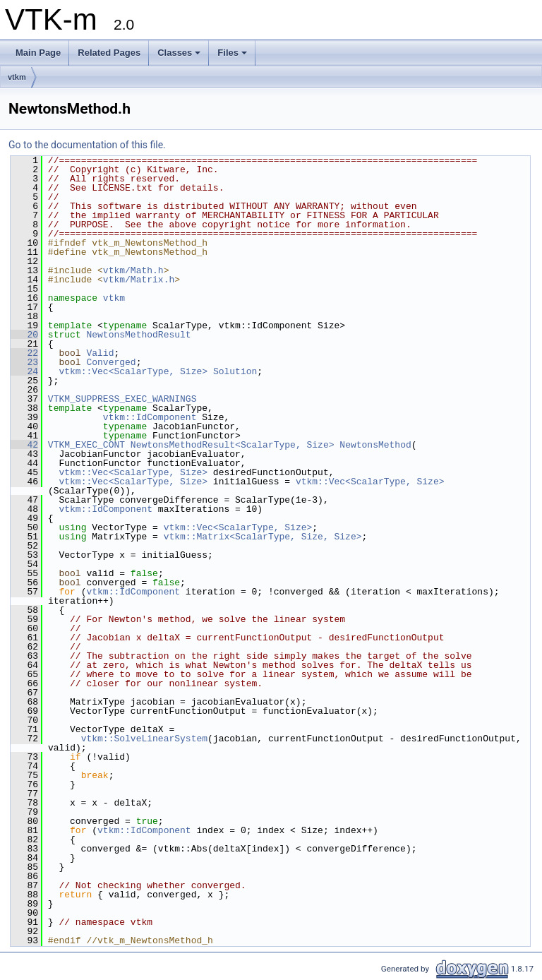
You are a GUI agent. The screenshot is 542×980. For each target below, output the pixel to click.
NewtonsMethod (375, 445)
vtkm (17, 77)
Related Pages (109, 53)
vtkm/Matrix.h (139, 280)
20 (24, 335)
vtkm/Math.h (133, 270)
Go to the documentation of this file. (87, 145)
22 (24, 353)
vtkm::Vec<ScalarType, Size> (133, 371)
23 (24, 362)
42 (24, 445)
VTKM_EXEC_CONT (86, 445)
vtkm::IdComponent (150, 417)
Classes (179, 53)
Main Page (38, 53)
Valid (100, 353)
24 (24, 371)
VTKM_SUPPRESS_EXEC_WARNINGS (122, 399)
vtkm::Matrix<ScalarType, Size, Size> (263, 537)
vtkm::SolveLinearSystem (144, 739)
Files (232, 53)
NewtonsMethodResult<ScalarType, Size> (233, 445)
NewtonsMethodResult (138, 335)
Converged (111, 362)
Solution (235, 371)
